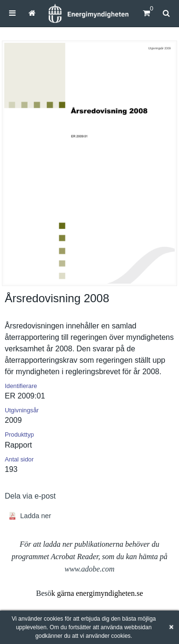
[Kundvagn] (146, 13)
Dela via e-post (30, 496)
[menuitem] (12, 13)
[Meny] (12, 13)
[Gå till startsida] (32, 13)
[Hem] (88, 13)
